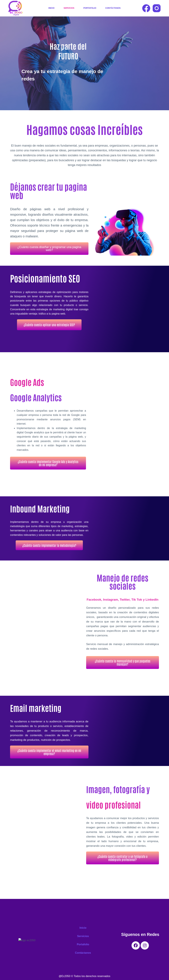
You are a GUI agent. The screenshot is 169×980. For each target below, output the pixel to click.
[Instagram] (157, 8)
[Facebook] (146, 8)
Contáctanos (113, 8)
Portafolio (90, 8)
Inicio (51, 8)
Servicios (69, 8)
